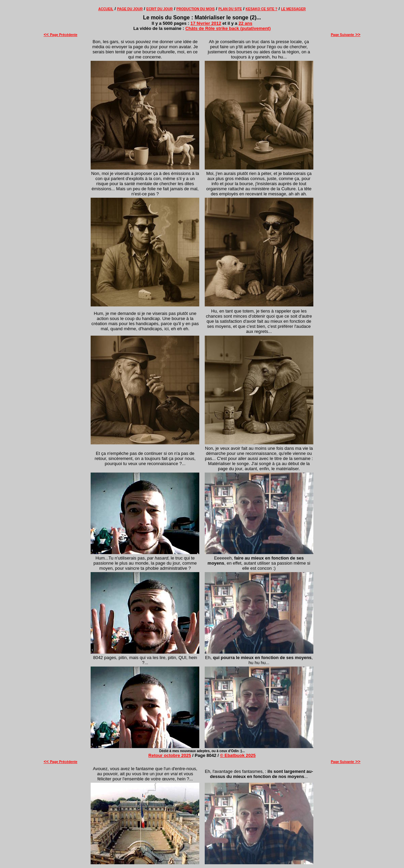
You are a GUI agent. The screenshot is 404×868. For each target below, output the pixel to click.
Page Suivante (345, 35)
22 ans (245, 23)
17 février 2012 (206, 23)
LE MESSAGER (293, 9)
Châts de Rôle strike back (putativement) (228, 28)
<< (47, 34)
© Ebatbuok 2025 (238, 755)
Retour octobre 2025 (170, 755)
